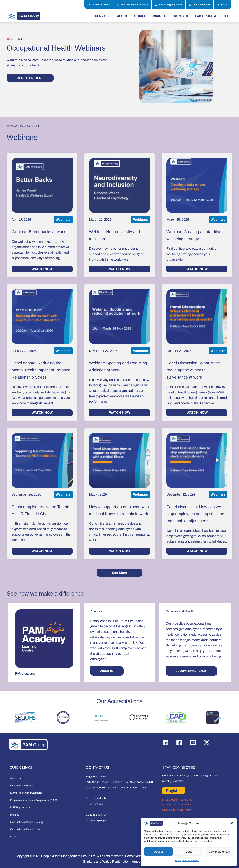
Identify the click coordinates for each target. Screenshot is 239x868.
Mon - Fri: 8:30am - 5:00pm (133, 5)
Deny (189, 852)
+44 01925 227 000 (99, 5)
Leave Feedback (199, 5)
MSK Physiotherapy (21, 807)
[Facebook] (179, 743)
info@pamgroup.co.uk (168, 5)
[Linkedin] (165, 743)
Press (14, 837)
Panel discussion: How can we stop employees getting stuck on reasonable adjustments (195, 514)
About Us (16, 778)
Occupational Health (22, 786)
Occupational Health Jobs (25, 829)
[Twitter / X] (207, 743)
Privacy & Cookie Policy (187, 860)
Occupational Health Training (27, 822)
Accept (159, 852)
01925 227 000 (94, 804)
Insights (15, 815)
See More (120, 573)
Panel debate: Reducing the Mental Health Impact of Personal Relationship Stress (41, 370)
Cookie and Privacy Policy (177, 810)
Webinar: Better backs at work (38, 232)
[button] (232, 823)
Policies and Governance (177, 805)
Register (173, 791)
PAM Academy (25, 674)
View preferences (219, 852)
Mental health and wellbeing (26, 793)
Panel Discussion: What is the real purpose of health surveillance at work (193, 370)
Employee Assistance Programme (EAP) (34, 800)
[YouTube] (193, 743)
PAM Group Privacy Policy (177, 800)
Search (223, 5)
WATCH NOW (42, 269)
